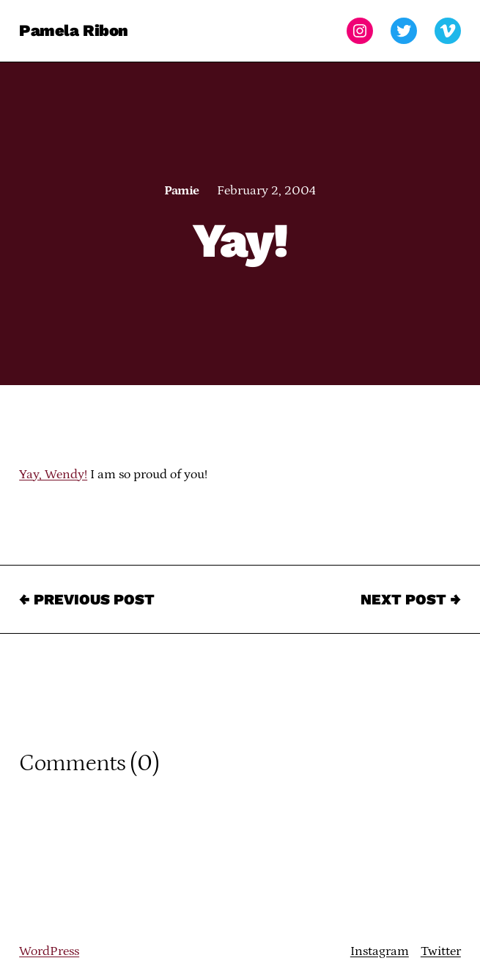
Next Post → (411, 599)
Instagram (380, 951)
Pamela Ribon (74, 30)
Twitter (441, 951)
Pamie (181, 191)
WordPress (49, 951)
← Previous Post (87, 599)
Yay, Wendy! (53, 475)
